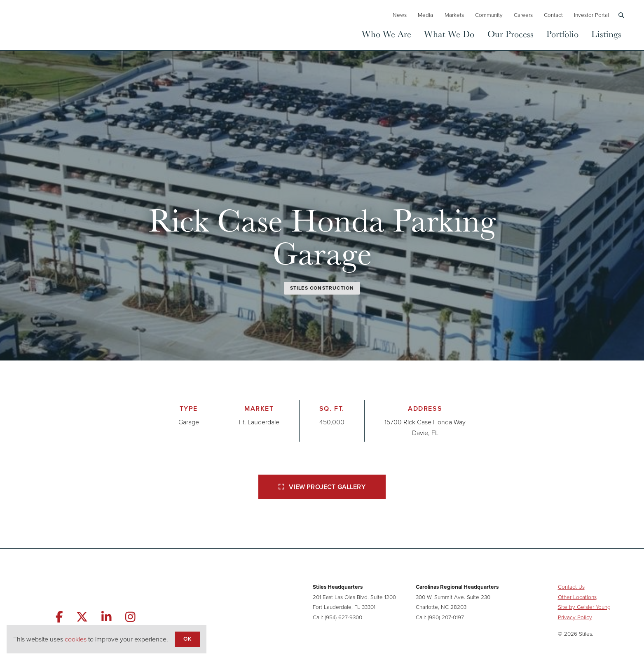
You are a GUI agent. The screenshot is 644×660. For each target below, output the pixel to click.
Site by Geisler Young (584, 607)
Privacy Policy (575, 617)
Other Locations (577, 597)
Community (489, 15)
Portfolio (562, 34)
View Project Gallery (322, 487)
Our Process (511, 34)
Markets (454, 15)
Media (425, 15)
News (400, 15)
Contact (553, 15)
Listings (606, 34)
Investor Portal (591, 15)
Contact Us (571, 587)
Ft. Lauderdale (259, 422)
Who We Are (386, 34)
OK (187, 639)
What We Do (449, 34)
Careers (523, 15)
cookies (76, 639)
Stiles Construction (322, 288)
